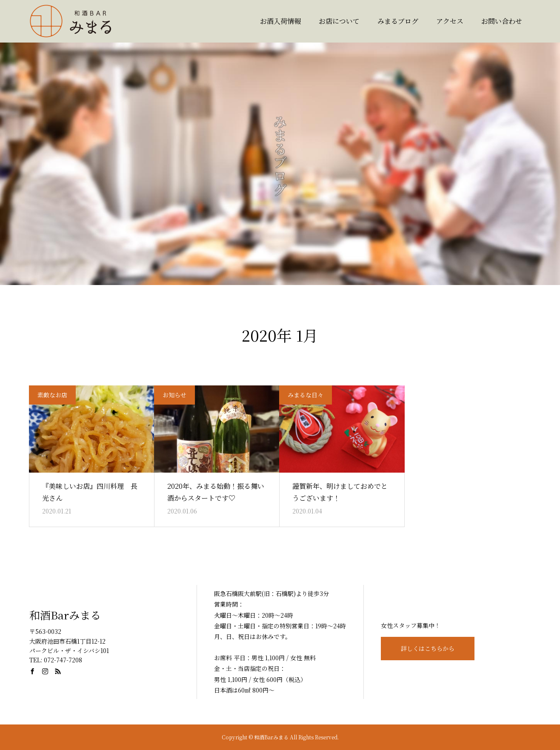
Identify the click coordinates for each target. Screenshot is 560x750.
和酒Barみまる (65, 615)
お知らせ (174, 395)
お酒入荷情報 (280, 21)
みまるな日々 (306, 395)
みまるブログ (398, 21)
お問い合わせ (502, 21)
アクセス (450, 21)
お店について (339, 21)
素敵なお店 (52, 395)
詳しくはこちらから (428, 648)
